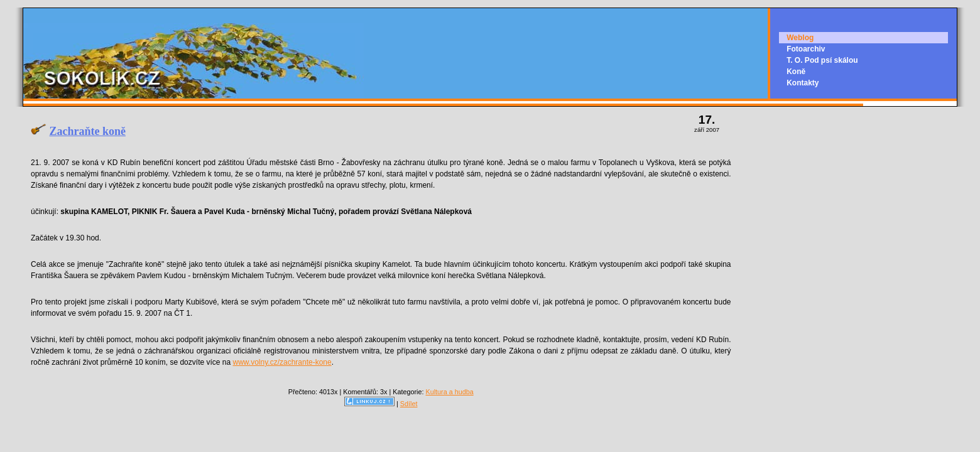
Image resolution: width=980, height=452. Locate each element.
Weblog (800, 38)
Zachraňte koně (88, 131)
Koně (796, 72)
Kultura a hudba (449, 392)
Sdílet (409, 404)
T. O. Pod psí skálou (822, 60)
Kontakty (803, 83)
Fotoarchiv (806, 49)
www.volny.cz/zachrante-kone (282, 362)
